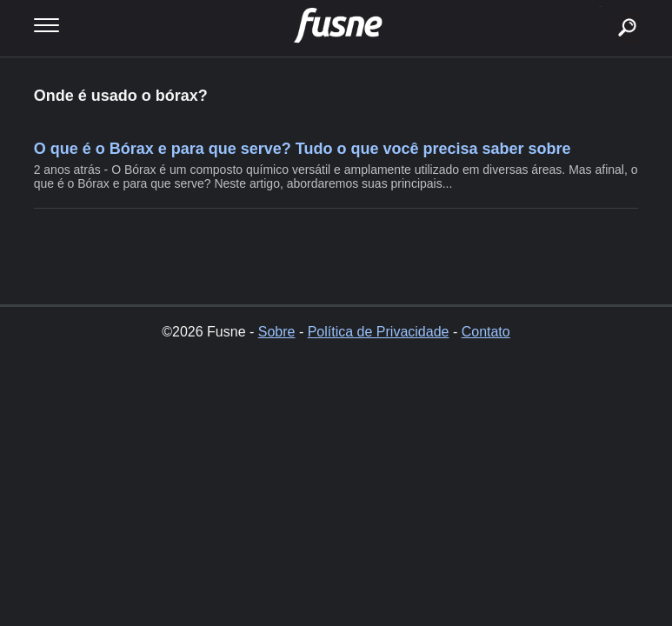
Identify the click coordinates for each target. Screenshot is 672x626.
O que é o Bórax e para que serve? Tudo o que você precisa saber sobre (303, 149)
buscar (600, 7)
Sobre (277, 332)
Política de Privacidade (379, 332)
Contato (486, 332)
